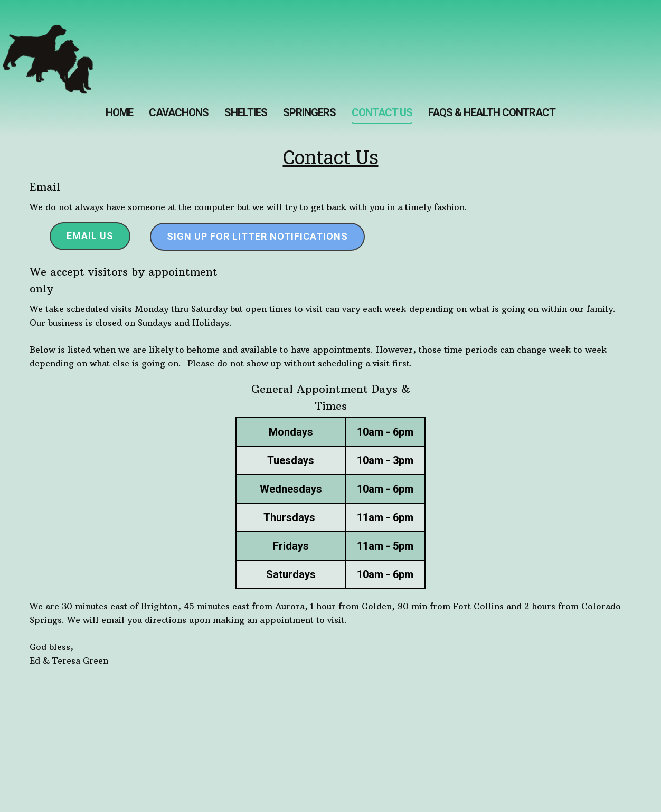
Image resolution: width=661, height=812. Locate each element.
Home (119, 112)
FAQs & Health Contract (492, 112)
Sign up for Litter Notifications (257, 236)
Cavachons (179, 112)
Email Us (90, 236)
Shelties (246, 112)
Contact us (382, 112)
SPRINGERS (309, 112)
